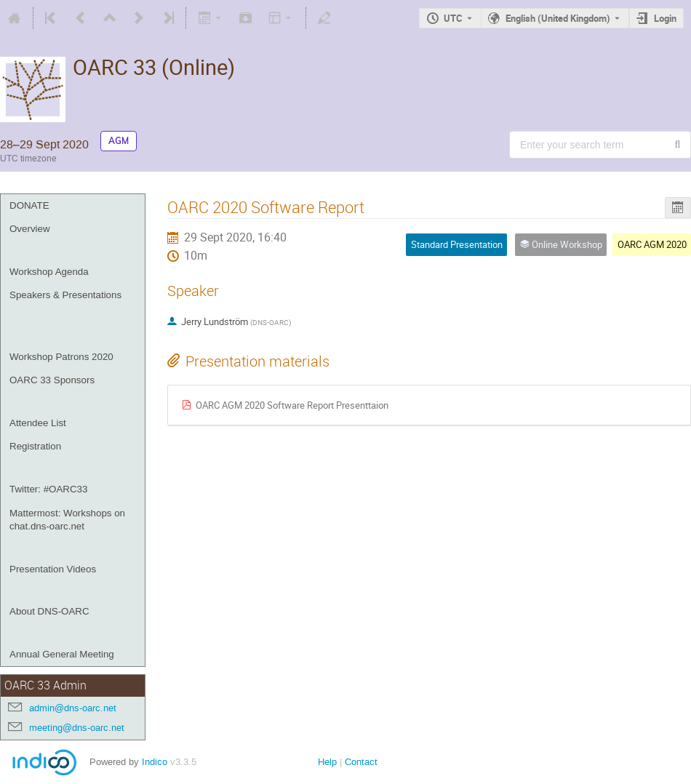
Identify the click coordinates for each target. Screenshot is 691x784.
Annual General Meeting (62, 654)
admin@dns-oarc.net (73, 708)
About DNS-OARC (49, 611)
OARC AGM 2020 (652, 244)
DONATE (29, 205)
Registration (35, 446)
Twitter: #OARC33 (48, 489)
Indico (155, 762)
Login (665, 18)
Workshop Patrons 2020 (61, 357)
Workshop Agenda (49, 272)
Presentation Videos (53, 569)
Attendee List (38, 423)
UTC (453, 18)
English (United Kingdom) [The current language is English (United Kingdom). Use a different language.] (558, 18)
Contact (361, 762)
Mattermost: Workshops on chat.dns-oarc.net (67, 520)
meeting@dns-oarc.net (77, 728)
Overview (30, 229)
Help (327, 762)
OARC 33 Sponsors (52, 380)
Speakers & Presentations (65, 295)
